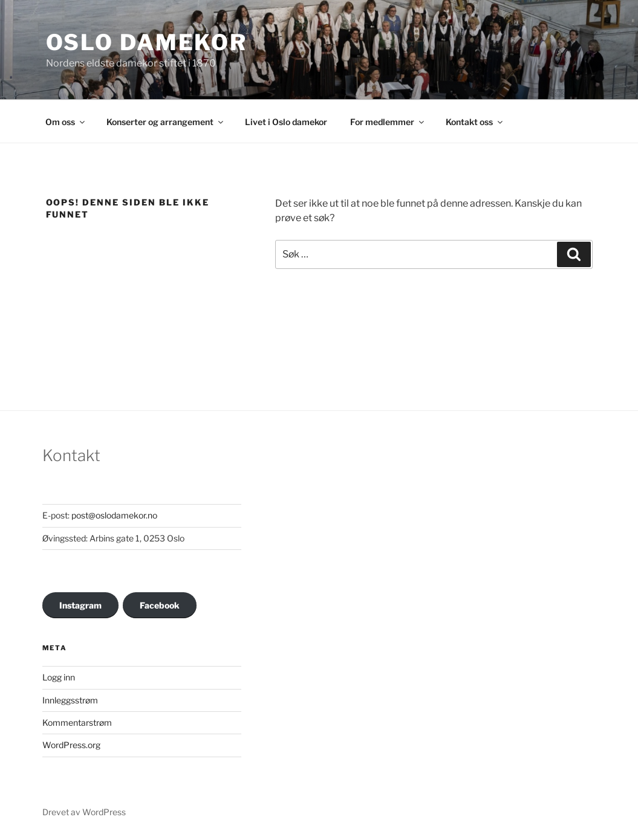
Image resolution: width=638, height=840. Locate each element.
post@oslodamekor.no (114, 515)
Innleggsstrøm (70, 700)
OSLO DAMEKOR (147, 42)
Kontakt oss (475, 122)
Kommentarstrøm (77, 722)
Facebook (160, 605)
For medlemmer (388, 122)
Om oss (66, 122)
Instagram (80, 605)
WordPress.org (71, 745)
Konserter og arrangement (166, 122)
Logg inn (59, 677)
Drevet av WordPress (84, 812)
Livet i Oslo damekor (286, 122)
